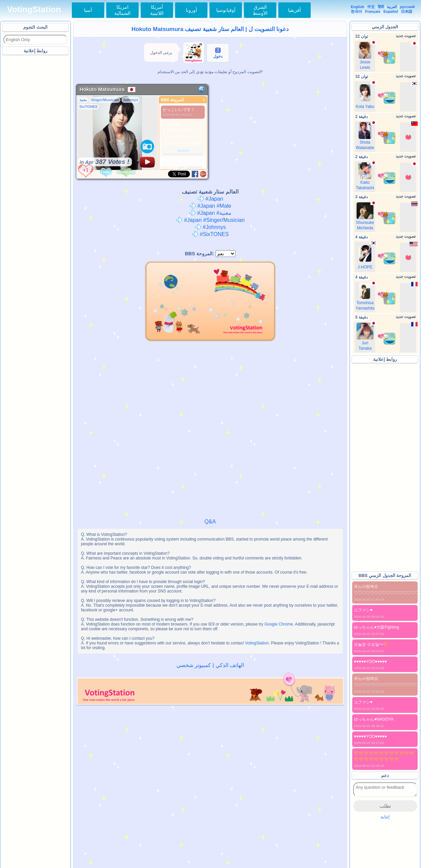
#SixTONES (210, 234)
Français (373, 11)
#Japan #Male (210, 206)
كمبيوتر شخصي (194, 665)
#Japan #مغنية (210, 213)
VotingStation (34, 9)
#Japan (210, 199)
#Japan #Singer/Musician (210, 220)
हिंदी (381, 7)
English (358, 7)
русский (408, 7)
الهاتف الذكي (230, 665)
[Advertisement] (36, 158)
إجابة (385, 817)
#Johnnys (210, 227)
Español (391, 11)
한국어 (356, 11)
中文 (371, 7)
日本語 (407, 11)
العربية (392, 7)
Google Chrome (279, 624)
